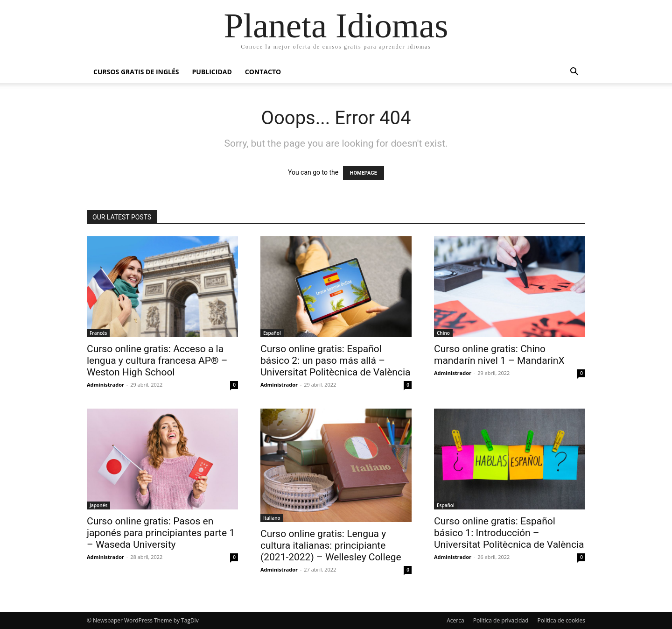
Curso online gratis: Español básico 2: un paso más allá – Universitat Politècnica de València (335, 360)
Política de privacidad (501, 620)
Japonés (98, 505)
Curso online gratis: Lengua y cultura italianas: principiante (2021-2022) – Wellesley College (331, 545)
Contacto (263, 72)
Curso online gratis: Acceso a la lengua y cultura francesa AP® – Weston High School (157, 360)
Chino (443, 333)
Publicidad (212, 72)
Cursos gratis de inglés (136, 72)
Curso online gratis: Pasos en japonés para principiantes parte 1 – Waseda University (161, 533)
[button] (574, 73)
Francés (98, 333)
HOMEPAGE (364, 173)
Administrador (105, 385)
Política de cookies (561, 620)
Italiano (272, 518)
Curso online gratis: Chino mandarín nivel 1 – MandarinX (499, 355)
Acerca (455, 620)
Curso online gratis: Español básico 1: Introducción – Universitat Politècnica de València (509, 533)
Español (272, 333)
